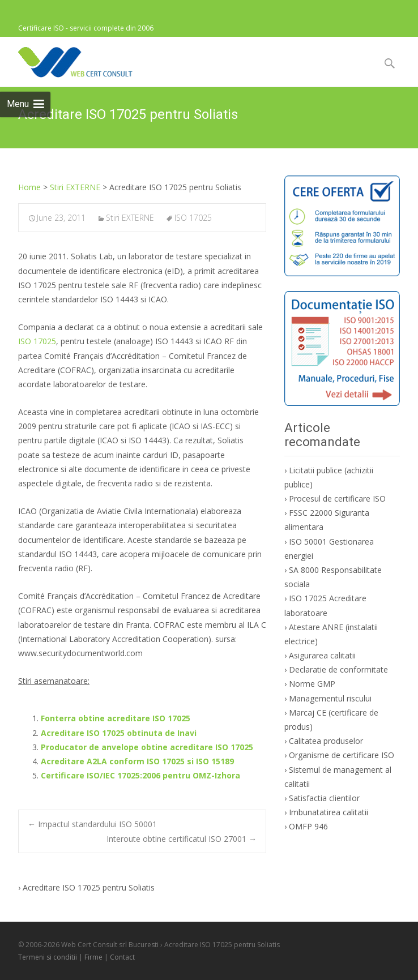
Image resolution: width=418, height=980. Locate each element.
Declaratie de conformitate (338, 669)
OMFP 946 (308, 826)
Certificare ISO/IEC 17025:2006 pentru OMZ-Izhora (140, 775)
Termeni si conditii (48, 957)
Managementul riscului (330, 698)
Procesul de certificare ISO (337, 498)
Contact (122, 957)
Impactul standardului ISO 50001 (92, 824)
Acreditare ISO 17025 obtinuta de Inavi (119, 733)
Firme (93, 957)
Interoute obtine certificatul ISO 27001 (182, 839)
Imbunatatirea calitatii (329, 812)
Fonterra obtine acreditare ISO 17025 (116, 718)
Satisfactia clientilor (324, 798)
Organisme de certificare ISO (342, 755)
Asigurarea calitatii (322, 655)
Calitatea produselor (326, 741)
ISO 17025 (193, 218)
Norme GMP (312, 684)
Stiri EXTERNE (130, 218)
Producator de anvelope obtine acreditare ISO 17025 (147, 747)
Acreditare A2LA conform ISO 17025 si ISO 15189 (137, 761)
